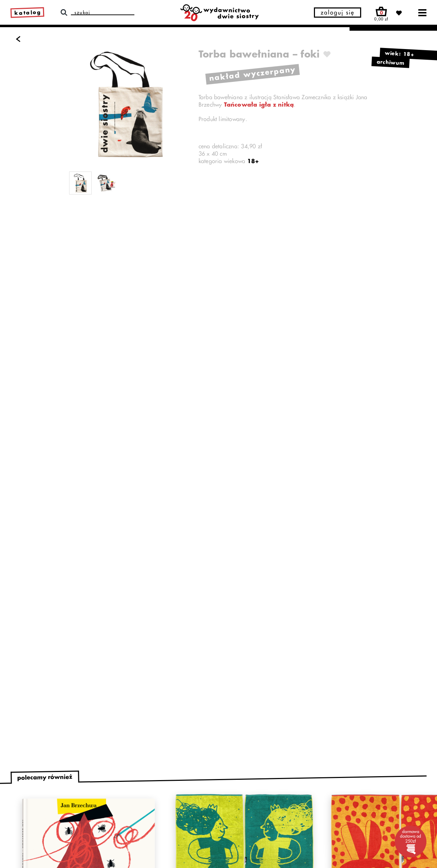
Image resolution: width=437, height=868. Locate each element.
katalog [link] (28, 13)
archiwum (391, 62)
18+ (253, 161)
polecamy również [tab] (45, 777)
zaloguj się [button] (338, 13)
